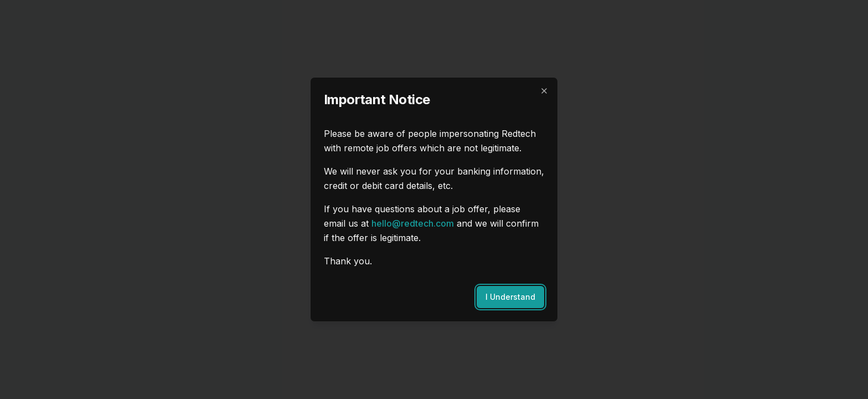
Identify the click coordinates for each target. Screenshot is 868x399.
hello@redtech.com (413, 223)
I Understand (510, 297)
